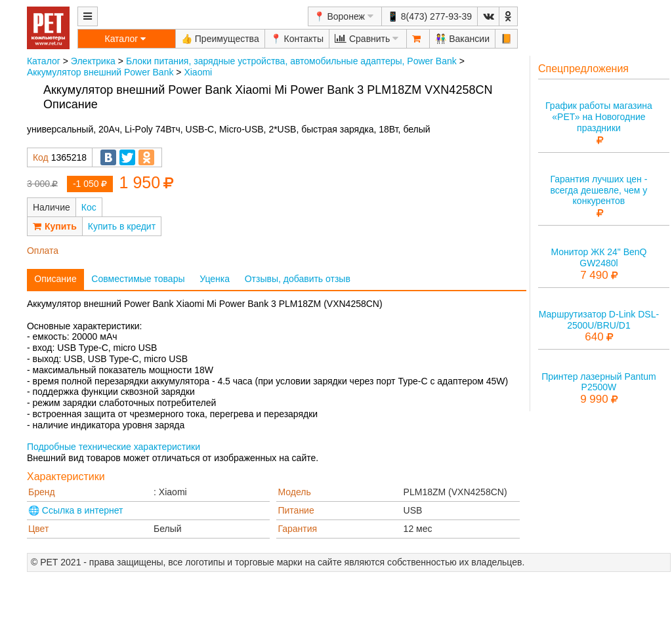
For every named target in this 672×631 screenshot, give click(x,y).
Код (41, 157)
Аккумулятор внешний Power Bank (100, 72)
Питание (296, 510)
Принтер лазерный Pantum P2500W (599, 382)
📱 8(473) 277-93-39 (430, 16)
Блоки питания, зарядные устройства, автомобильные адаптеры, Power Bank (291, 61)
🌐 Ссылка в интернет (76, 510)
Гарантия (297, 529)
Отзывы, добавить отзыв (298, 279)
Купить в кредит (122, 226)
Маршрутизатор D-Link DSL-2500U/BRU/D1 (599, 320)
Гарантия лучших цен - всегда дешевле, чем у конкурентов (598, 190)
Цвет (38, 529)
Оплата (43, 251)
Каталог (44, 61)
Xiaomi (198, 72)
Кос (89, 207)
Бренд (42, 492)
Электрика (93, 61)
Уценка (215, 279)
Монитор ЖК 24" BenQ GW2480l (598, 257)
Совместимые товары (138, 279)
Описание (55, 279)
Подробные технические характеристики (114, 447)
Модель (294, 492)
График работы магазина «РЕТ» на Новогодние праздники (599, 117)
